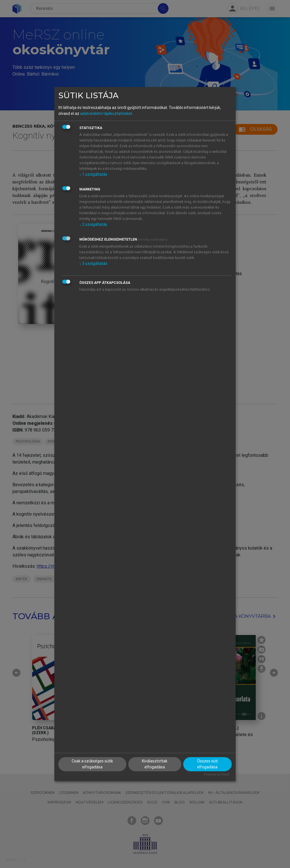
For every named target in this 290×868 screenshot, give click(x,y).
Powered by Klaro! (217, 775)
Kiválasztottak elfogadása (155, 764)
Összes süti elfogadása (207, 764)
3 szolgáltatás (93, 263)
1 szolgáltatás (93, 174)
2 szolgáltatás (93, 224)
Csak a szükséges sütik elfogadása (92, 764)
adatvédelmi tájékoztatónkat (106, 113)
